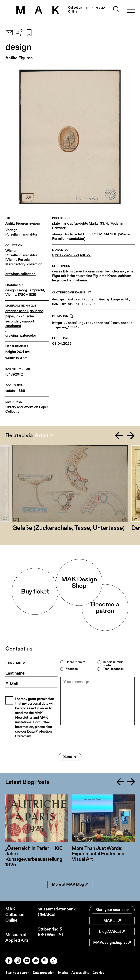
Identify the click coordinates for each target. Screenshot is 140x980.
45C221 (73, 255)
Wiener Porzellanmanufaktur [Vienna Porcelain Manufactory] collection (24, 257)
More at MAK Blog (70, 884)
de (88, 8)
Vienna (11, 295)
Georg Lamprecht (31, 290)
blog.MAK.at (112, 932)
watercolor (28, 335)
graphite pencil (17, 311)
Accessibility (80, 973)
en (96, 8)
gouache (36, 311)
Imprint (63, 973)
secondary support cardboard (20, 324)
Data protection (44, 973)
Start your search (112, 910)
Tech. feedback (113, 669)
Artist (42, 435)
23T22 (60, 255)
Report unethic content (113, 664)
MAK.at (112, 921)
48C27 (85, 255)
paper (10, 316)
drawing (12, 335)
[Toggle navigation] (131, 10)
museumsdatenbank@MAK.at (54, 912)
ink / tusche (25, 316)
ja (103, 8)
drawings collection (20, 274)
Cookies (98, 973)
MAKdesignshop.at (112, 942)
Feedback (72, 669)
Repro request (76, 662)
